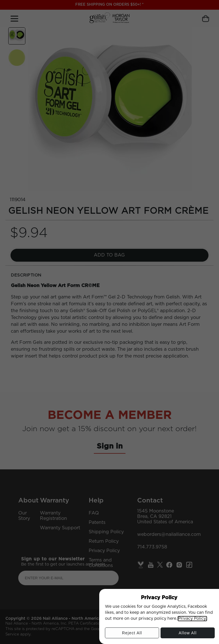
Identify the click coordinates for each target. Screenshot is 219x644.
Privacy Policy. (192, 619)
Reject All (132, 634)
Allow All (188, 634)
